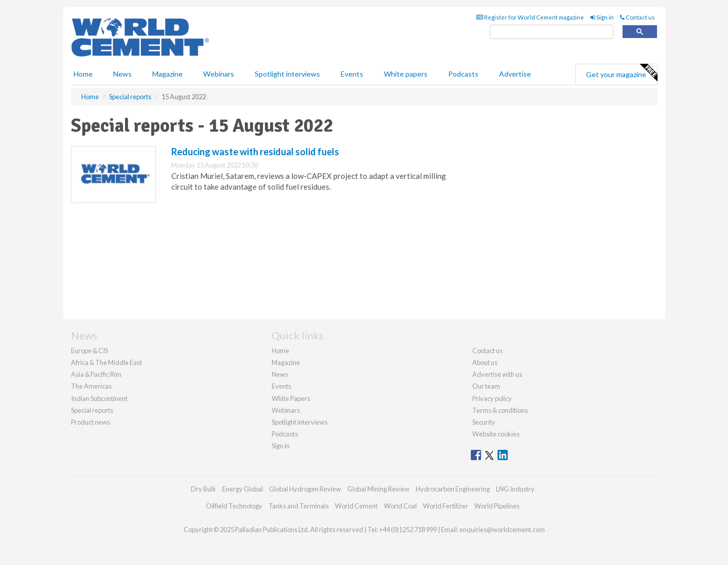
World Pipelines (497, 506)
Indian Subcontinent (99, 398)
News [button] (122, 74)
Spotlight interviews (287, 74)
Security (484, 422)
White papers (406, 74)
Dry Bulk (203, 489)
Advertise (515, 74)
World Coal (400, 506)
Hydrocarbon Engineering (453, 489)
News (280, 374)
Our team (486, 386)
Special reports (92, 410)
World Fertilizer (446, 506)
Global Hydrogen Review (305, 489)
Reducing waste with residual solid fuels (255, 152)
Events (352, 74)
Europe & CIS (90, 351)
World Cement (356, 506)
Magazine (167, 74)
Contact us (637, 17)
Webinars (219, 74)
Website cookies (496, 434)
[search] (552, 32)
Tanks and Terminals (299, 506)
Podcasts (463, 74)
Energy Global (243, 489)
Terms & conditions (500, 410)
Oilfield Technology (234, 506)
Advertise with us (497, 374)
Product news (91, 422)
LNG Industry (515, 489)
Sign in (602, 17)
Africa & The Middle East (106, 362)
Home (83, 74)
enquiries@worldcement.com (502, 530)
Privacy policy (492, 398)
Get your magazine (622, 73)
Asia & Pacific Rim (96, 374)
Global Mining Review (378, 489)
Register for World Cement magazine (530, 17)
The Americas (91, 386)
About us (485, 362)
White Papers (291, 398)
